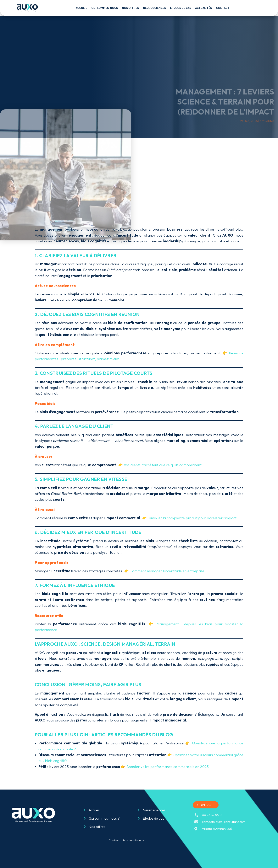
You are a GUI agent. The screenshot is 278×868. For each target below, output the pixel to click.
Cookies (114, 841)
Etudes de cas (181, 8)
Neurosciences (154, 8)
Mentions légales (134, 841)
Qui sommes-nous (105, 8)
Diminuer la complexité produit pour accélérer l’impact (192, 518)
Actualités (203, 8)
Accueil (81, 8)
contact (206, 805)
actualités (267, 121)
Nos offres (130, 8)
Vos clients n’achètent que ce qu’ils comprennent (163, 465)
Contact (223, 8)
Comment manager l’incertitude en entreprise (167, 571)
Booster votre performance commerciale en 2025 (168, 767)
